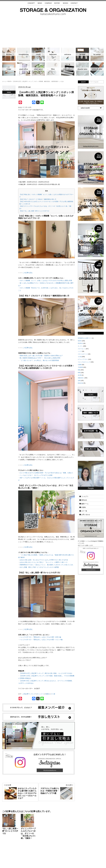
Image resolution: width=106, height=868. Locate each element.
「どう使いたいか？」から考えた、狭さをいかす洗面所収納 (39, 360)
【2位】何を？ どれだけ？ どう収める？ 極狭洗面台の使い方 (38, 199)
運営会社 (84, 500)
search (83, 82)
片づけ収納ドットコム (53, 12)
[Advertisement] (53, 31)
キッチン (9, 54)
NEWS (40, 3)
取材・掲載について (59, 856)
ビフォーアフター (97, 69)
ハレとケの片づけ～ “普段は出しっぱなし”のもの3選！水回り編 (40, 637)
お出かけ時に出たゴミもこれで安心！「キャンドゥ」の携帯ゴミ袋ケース (44, 562)
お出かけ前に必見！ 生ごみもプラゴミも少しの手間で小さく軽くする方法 (44, 560)
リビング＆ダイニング (24, 54)
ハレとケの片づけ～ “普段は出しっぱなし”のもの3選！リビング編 (41, 640)
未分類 (80, 375)
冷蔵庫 (9, 69)
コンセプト (85, 496)
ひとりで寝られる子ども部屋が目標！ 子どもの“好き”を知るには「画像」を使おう (46, 473)
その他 (38, 69)
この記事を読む (28, 273)
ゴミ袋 (53, 694)
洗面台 (47, 694)
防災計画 (82, 69)
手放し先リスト (38, 856)
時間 (53, 69)
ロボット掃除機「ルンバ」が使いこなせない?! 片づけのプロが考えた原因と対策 (46, 281)
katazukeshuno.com (53, 864)
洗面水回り (53, 54)
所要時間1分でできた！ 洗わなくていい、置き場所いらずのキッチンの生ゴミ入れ (46, 565)
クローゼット (38, 54)
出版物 (83, 507)
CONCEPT (31, 3)
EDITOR (57, 3)
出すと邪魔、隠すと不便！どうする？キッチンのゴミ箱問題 (39, 567)
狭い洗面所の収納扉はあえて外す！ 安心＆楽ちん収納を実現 (40, 358)
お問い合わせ (86, 515)
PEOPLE (80, 343)
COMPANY (48, 3)
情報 (68, 69)
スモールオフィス (24, 69)
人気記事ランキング (29, 694)
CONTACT (74, 3)
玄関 (68, 54)
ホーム (4, 81)
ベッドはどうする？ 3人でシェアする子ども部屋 (36, 475)
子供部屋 (82, 54)
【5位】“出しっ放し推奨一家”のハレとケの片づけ (34, 211)
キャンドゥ (40, 694)
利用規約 (81, 856)
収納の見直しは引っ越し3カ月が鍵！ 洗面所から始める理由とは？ (41, 356)
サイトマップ (27, 856)
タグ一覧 (84, 511)
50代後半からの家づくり (85, 338)
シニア (97, 54)
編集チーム (85, 504)
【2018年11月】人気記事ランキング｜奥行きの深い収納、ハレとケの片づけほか (46, 673)
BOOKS (66, 3)
